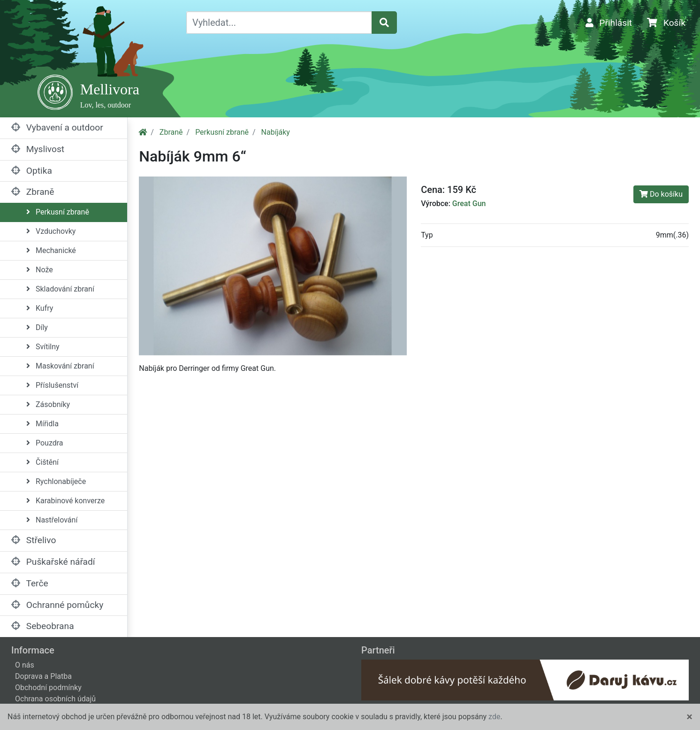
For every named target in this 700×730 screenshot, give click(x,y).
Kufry (40, 308)
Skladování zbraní (60, 289)
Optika (32, 171)
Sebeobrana (43, 626)
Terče (30, 583)
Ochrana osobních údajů (55, 699)
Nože (40, 270)
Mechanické (51, 250)
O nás (25, 665)
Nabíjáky (276, 132)
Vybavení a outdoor (57, 127)
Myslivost (38, 149)
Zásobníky (48, 404)
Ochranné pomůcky (57, 605)
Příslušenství (52, 385)
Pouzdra (45, 443)
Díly (37, 327)
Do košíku (661, 194)
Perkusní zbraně (58, 212)
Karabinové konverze (65, 501)
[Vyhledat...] (279, 23)
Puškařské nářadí (53, 562)
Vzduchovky (51, 231)
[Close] (689, 717)
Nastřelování (52, 520)
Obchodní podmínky (48, 688)
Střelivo (34, 540)
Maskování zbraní (60, 366)
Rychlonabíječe (56, 481)
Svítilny (43, 347)
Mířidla (42, 424)
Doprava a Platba (43, 676)
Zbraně (33, 192)
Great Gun (469, 204)
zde (494, 717)
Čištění (42, 462)
